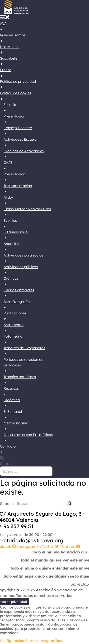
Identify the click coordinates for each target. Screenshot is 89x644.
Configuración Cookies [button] (19, 641)
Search (6, 464)
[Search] (70, 504)
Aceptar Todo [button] (52, 641)
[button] (5, 18)
